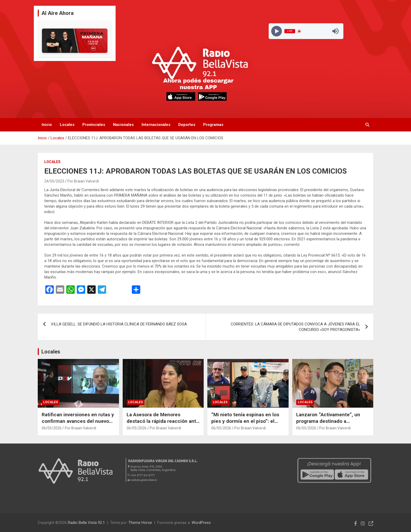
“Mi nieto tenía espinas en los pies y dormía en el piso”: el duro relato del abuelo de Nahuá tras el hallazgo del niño (248, 424)
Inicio (47, 125)
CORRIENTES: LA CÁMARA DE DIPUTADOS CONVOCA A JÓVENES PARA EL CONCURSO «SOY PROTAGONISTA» (295, 327)
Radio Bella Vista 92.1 (86, 523)
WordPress (201, 523)
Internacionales (156, 125)
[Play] (276, 31)
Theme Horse (140, 523)
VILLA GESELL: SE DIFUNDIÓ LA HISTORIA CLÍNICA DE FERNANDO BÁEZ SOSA (119, 324)
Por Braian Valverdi (83, 181)
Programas (213, 125)
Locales (67, 125)
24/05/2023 (54, 181)
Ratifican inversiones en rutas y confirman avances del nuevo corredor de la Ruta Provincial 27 (78, 424)
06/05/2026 (52, 428)
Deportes (187, 125)
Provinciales (94, 125)
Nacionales (123, 125)
